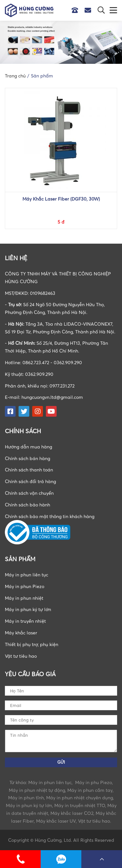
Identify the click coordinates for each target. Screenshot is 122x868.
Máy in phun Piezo (25, 586)
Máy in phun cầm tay (90, 790)
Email (89, 10)
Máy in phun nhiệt (24, 598)
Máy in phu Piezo (94, 782)
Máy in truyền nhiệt (25, 621)
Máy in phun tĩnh (26, 798)
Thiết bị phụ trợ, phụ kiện (32, 644)
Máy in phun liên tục (27, 575)
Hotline (76, 10)
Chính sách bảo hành (27, 505)
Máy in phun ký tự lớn (28, 609)
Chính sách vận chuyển (29, 493)
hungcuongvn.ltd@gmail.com (52, 397)
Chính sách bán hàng (27, 458)
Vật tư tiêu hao (21, 656)
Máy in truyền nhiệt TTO (80, 805)
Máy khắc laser (21, 633)
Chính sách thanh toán (29, 470)
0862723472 (61, 859)
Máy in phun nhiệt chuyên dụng (80, 798)
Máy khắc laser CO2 (72, 813)
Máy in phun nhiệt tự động (37, 790)
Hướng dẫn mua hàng (28, 447)
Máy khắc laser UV (56, 821)
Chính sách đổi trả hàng (30, 481)
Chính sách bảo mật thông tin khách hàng (50, 516)
